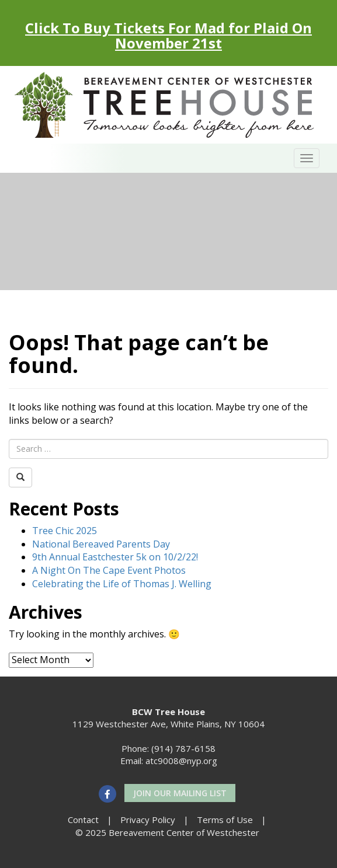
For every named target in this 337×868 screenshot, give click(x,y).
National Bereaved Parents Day (101, 544)
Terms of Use (225, 820)
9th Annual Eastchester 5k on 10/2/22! (115, 557)
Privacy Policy (148, 820)
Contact (83, 820)
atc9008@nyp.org (181, 761)
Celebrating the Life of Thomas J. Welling (122, 584)
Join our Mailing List (180, 793)
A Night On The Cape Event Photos (109, 570)
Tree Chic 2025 (65, 531)
